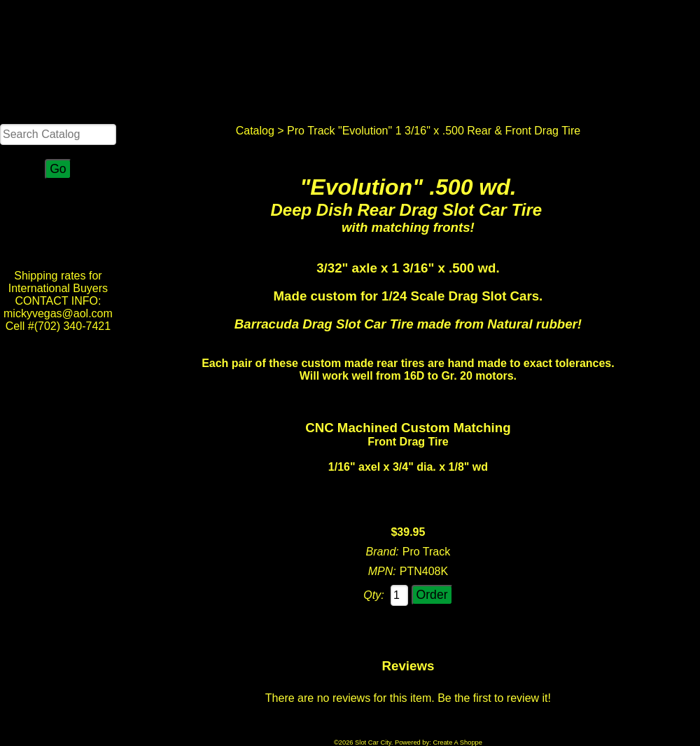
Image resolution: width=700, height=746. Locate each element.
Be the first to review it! (494, 698)
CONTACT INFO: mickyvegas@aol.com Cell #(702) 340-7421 (58, 313)
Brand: (383, 552)
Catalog (255, 131)
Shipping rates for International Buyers (58, 282)
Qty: (373, 595)
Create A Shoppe (457, 742)
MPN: (382, 571)
